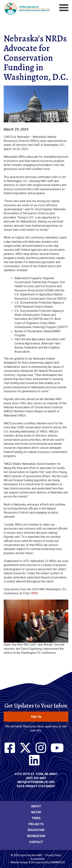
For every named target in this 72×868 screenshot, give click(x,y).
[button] (36, 125)
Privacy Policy (53, 855)
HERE (34, 593)
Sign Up (36, 717)
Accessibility (38, 859)
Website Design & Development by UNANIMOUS (38, 862)
